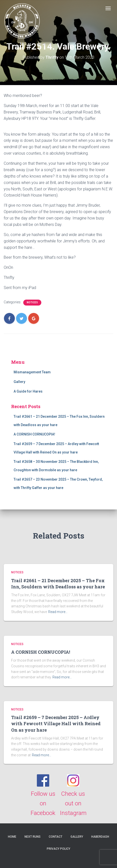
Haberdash (100, 837)
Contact (56, 837)
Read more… (58, 612)
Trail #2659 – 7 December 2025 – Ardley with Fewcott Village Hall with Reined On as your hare (56, 723)
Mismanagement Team (32, 372)
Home (12, 837)
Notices (32, 302)
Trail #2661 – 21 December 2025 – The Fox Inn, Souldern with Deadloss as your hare (58, 584)
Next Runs (33, 837)
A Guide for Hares (28, 391)
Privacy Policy (58, 849)
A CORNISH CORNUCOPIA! (34, 434)
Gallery (19, 382)
